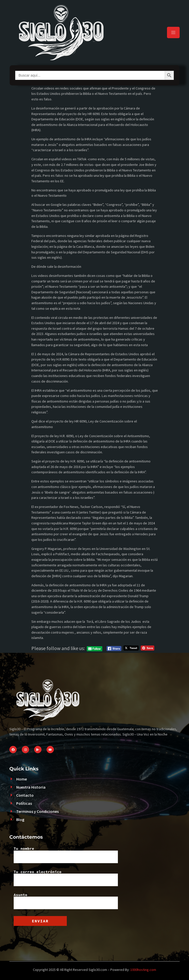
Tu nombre (66, 855)
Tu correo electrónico (66, 878)
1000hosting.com (143, 970)
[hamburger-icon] (173, 32)
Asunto (66, 901)
